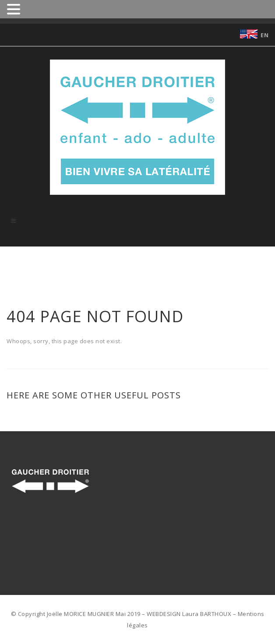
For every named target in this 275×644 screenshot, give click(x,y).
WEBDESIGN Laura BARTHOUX (189, 614)
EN (264, 35)
